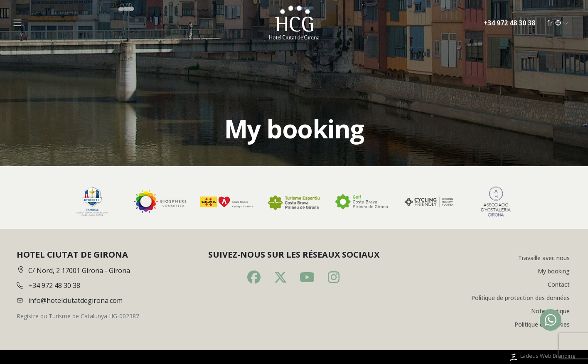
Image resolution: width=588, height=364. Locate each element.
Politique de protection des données (520, 298)
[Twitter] (280, 277)
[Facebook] (254, 277)
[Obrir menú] (17, 24)
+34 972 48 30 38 (509, 24)
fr (557, 24)
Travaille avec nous (544, 258)
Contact (559, 284)
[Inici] (294, 24)
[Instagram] (334, 277)
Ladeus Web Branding (542, 357)
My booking (554, 271)
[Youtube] (307, 277)
